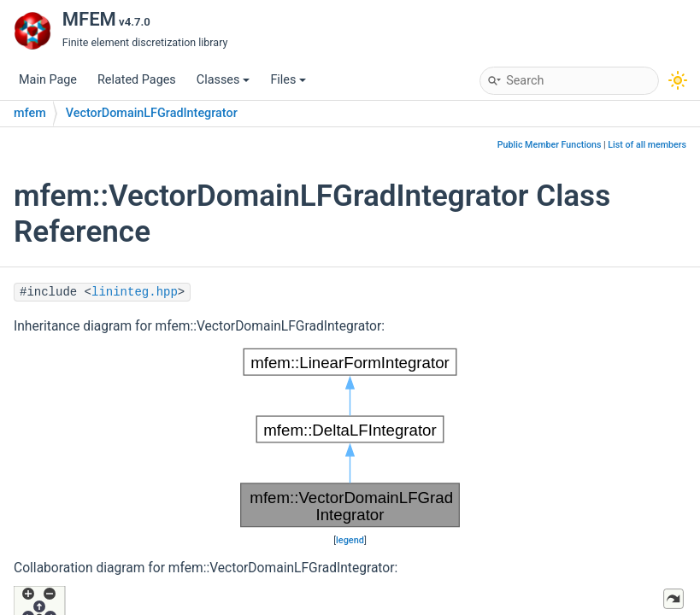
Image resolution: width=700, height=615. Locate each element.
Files (288, 80)
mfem (30, 113)
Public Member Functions (550, 145)
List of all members (647, 145)
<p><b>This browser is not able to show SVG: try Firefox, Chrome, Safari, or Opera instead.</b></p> (350, 438)
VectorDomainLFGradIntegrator (152, 113)
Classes (224, 80)
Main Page (48, 80)
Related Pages (137, 80)
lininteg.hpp (135, 292)
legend (350, 540)
